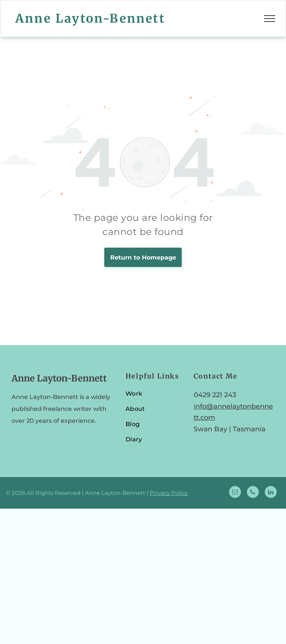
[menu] (270, 19)
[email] (235, 493)
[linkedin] (271, 493)
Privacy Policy (169, 493)
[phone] (253, 493)
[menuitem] (154, 397)
